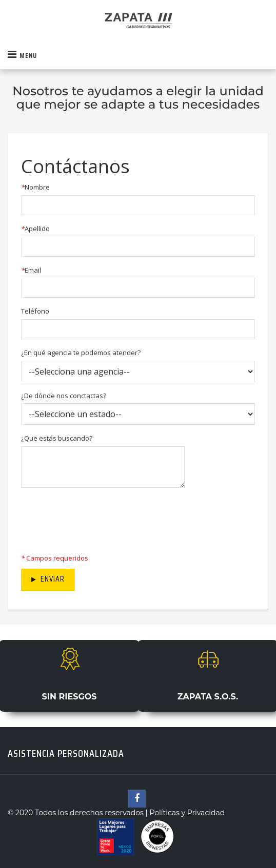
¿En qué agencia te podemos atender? (81, 353)
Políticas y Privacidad (186, 813)
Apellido (35, 229)
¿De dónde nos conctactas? (64, 396)
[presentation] (99, 518)
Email (31, 270)
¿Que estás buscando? (57, 438)
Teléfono (35, 311)
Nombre (35, 187)
